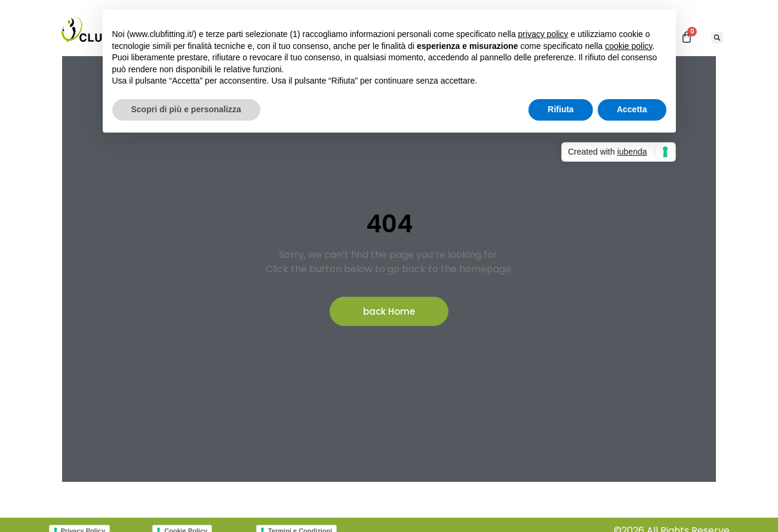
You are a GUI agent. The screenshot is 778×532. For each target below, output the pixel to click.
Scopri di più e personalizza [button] (186, 109)
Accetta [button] (632, 109)
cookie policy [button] (628, 46)
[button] (717, 38)
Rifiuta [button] (561, 109)
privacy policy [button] (543, 34)
